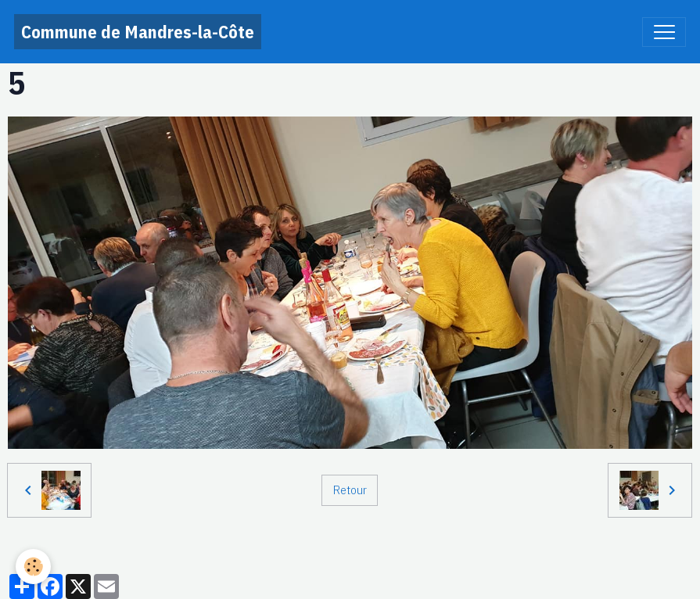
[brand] (138, 32)
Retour (350, 490)
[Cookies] (33, 567)
